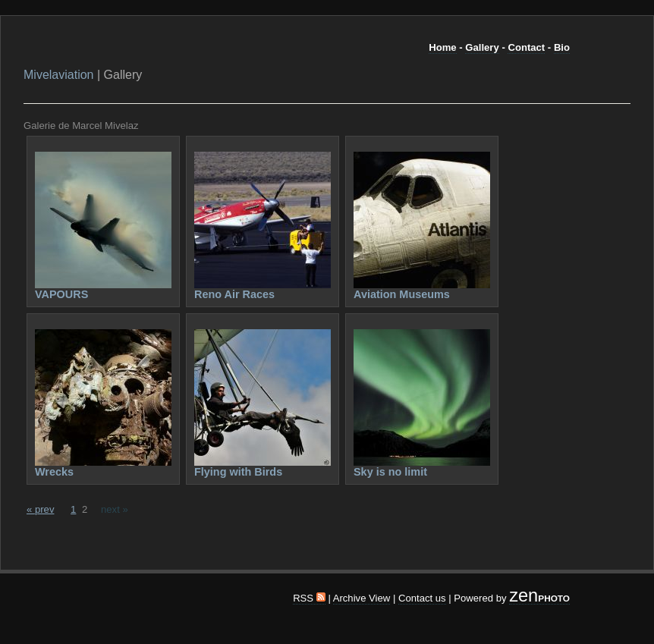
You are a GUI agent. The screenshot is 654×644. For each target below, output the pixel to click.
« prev (40, 509)
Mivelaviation (58, 75)
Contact (526, 47)
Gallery (482, 47)
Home (442, 47)
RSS (309, 598)
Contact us (422, 598)
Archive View (362, 598)
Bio (562, 47)
